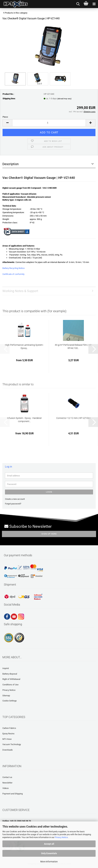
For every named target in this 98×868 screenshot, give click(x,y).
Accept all (49, 844)
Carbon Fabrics (9, 728)
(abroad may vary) (64, 99)
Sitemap (6, 696)
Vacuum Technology (12, 744)
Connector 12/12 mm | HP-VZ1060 (73, 418)
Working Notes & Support (20, 291)
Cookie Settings (10, 701)
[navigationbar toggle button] (94, 4)
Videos (6, 788)
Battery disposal (10, 674)
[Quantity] (49, 123)
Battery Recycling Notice (13, 268)
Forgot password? (13, 504)
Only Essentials (49, 853)
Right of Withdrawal (11, 679)
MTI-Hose (7, 739)
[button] (7, 123)
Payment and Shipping (13, 794)
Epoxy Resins (8, 734)
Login (49, 492)
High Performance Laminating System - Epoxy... (24, 347)
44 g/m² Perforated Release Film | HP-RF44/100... (73, 347)
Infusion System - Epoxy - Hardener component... (24, 420)
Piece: (5, 117)
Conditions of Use (10, 685)
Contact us (7, 777)
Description (11, 164)
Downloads (8, 750)
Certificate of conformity (13, 274)
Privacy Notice (61, 837)
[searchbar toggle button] (78, 4)
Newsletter (7, 783)
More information (49, 862)
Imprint (6, 668)
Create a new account (15, 499)
